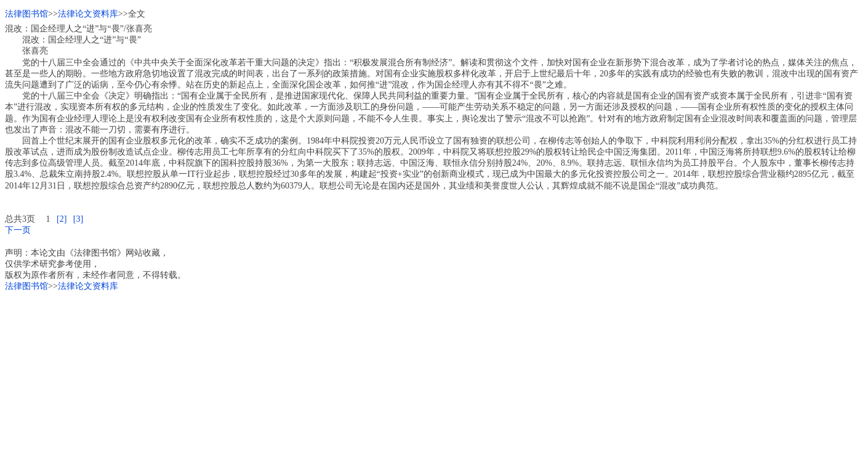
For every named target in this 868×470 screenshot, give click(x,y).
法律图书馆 (26, 14)
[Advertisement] (374, 379)
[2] (62, 219)
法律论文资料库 (88, 14)
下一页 (18, 230)
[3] (78, 219)
